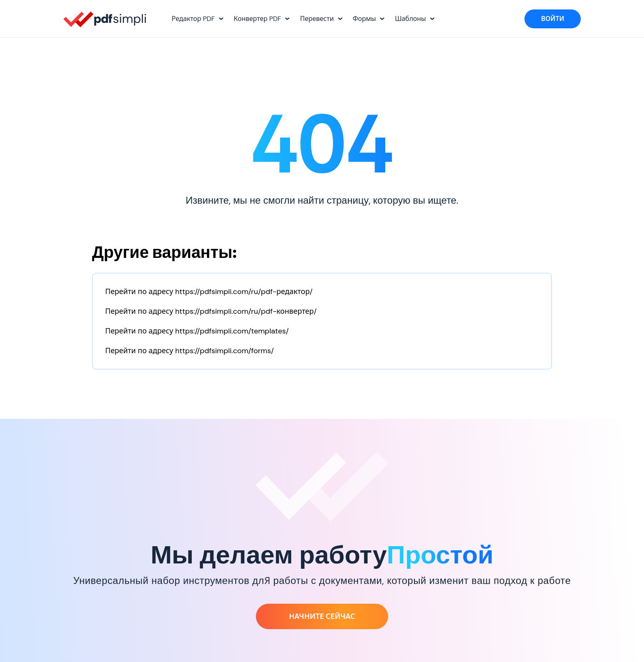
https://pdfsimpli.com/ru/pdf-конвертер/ (246, 311)
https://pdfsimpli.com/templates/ (232, 331)
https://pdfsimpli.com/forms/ (224, 351)
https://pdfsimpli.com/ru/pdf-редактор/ (244, 292)
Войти (553, 19)
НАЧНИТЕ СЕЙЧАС (322, 616)
